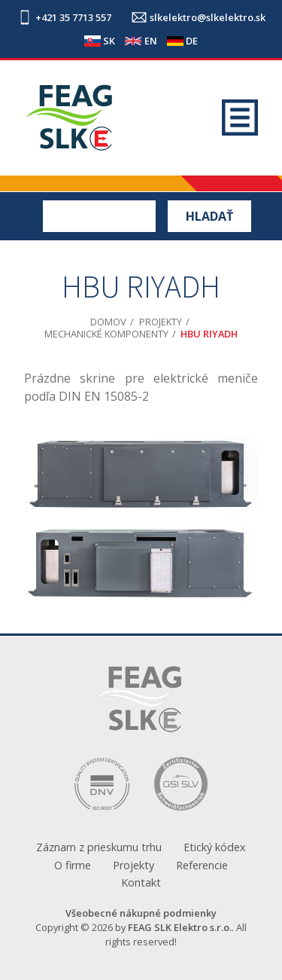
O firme (73, 865)
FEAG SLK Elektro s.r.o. (180, 927)
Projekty (161, 322)
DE (192, 41)
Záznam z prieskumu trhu (99, 847)
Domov (108, 322)
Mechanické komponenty (106, 334)
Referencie (202, 865)
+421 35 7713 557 (73, 18)
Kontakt (141, 882)
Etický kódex (215, 847)
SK (109, 41)
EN (151, 41)
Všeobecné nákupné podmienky (141, 913)
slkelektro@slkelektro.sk (208, 18)
